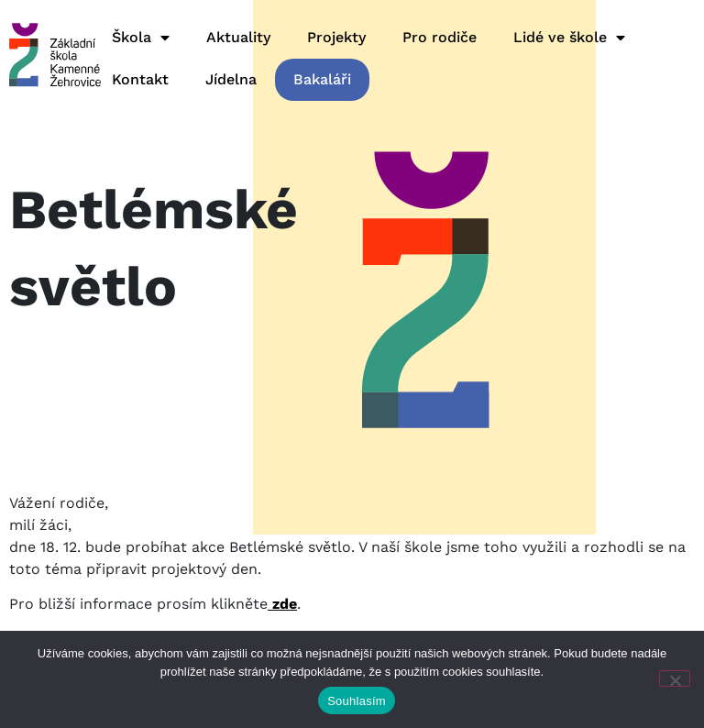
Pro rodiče (440, 37)
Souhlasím (357, 701)
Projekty (336, 37)
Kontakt (140, 79)
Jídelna (231, 79)
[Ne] (675, 678)
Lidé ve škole (569, 38)
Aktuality (238, 37)
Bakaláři (322, 79)
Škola (141, 38)
